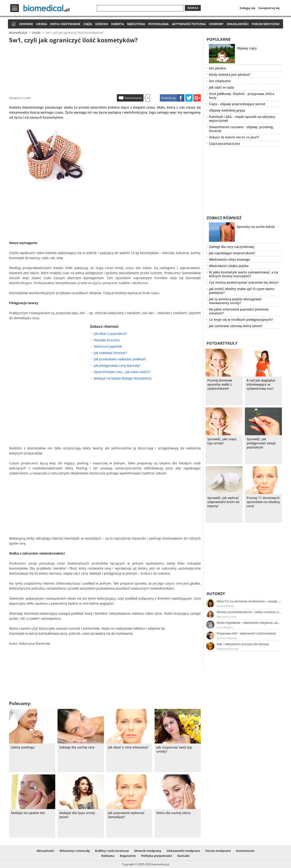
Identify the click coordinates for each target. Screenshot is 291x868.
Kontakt (183, 856)
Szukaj (193, 8)
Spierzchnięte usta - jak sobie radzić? (122, 372)
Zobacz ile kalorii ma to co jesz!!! (234, 137)
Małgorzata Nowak (228, 649)
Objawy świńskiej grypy (227, 110)
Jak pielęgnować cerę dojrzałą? (117, 365)
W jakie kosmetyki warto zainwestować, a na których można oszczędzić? (243, 274)
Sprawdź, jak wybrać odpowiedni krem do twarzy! (223, 502)
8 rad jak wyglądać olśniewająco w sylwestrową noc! (261, 384)
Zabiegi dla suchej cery (77, 747)
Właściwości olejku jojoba (229, 266)
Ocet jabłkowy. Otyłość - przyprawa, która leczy (242, 96)
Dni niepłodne (220, 81)
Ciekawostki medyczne (183, 851)
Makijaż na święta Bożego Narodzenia (123, 378)
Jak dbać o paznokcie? (110, 334)
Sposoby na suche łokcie (256, 227)
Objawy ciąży (247, 48)
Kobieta (118, 24)
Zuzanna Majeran (227, 638)
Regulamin (128, 856)
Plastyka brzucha (107, 340)
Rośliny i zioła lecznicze (112, 851)
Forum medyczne (266, 24)
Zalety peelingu (23, 747)
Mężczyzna (136, 24)
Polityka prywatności (157, 856)
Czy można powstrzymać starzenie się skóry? (244, 282)
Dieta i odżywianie (65, 24)
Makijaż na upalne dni (28, 813)
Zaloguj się (247, 8)
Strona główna (13, 24)
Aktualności (45, 851)
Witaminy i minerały (75, 851)
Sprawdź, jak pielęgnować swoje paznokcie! (261, 443)
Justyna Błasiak (225, 606)
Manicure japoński (108, 346)
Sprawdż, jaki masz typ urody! (222, 441)
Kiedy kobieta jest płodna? (230, 75)
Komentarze (133, 98)
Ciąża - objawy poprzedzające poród (237, 104)
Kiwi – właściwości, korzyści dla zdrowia (243, 644)
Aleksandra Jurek (226, 617)
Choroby (216, 24)
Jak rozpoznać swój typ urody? (174, 749)
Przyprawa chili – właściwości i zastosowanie (246, 633)
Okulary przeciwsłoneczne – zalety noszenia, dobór (249, 612)
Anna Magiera (225, 627)
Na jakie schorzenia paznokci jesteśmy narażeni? (239, 311)
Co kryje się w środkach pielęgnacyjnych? (241, 319)
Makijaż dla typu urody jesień (77, 815)
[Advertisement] (105, 68)
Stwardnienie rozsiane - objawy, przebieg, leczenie (241, 129)
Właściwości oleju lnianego (230, 259)
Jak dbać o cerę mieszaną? (128, 747)
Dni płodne (217, 68)
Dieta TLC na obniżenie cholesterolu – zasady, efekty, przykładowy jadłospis (249, 601)
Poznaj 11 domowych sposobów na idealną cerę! (263, 502)
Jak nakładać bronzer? (110, 353)
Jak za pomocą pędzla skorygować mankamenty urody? (235, 301)
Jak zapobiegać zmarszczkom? (232, 253)
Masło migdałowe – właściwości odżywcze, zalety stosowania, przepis (249, 623)
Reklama (108, 856)
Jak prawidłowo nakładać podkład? (120, 359)
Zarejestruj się (269, 8)
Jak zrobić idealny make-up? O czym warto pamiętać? (242, 291)
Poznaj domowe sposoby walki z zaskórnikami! (220, 384)
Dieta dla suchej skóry (174, 813)
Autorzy (216, 594)
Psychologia (158, 24)
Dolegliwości (238, 24)
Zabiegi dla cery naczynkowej (232, 247)
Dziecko (102, 24)
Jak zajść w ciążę (221, 87)
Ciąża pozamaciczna (224, 144)
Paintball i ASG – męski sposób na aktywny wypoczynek (242, 119)
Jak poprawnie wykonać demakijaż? (126, 815)
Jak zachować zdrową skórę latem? (236, 326)
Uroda (42, 24)
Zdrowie (26, 24)
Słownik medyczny (148, 851)
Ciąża (88, 24)
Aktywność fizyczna (189, 24)
